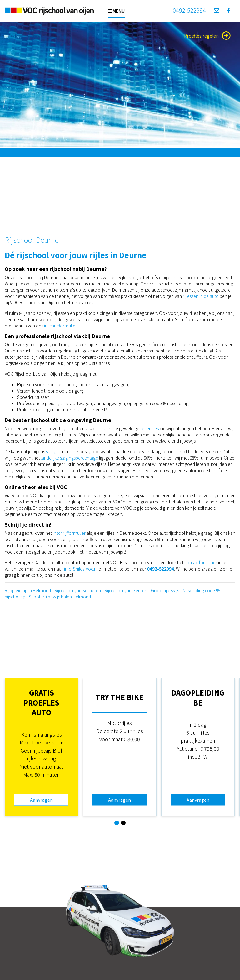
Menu (116, 11)
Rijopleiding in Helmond (28, 590)
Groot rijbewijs (165, 590)
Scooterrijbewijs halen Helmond (60, 597)
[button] (117, 823)
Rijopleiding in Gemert (126, 590)
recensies (150, 428)
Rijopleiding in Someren (78, 590)
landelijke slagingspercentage (69, 458)
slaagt (52, 451)
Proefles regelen (207, 36)
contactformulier (201, 562)
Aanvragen (41, 800)
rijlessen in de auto (201, 296)
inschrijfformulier (60, 326)
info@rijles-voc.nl (81, 569)
